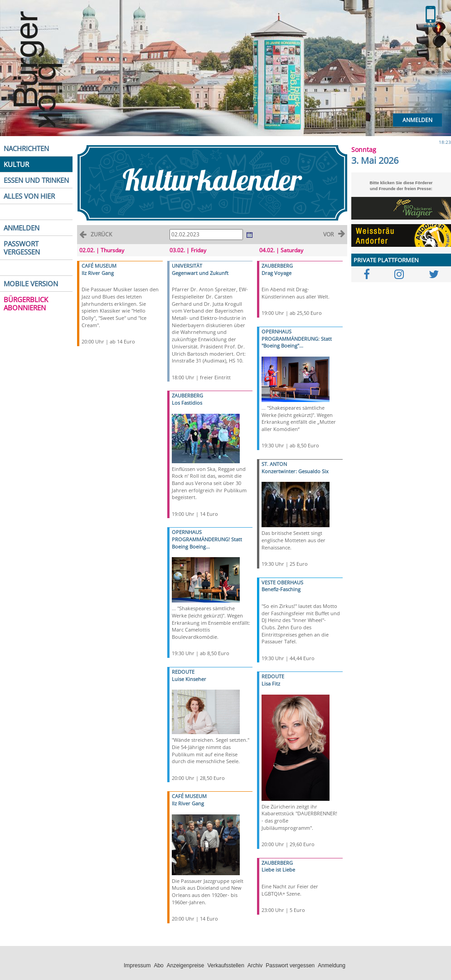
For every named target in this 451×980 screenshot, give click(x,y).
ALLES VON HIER (29, 196)
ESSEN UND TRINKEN (36, 180)
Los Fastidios (187, 403)
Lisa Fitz (271, 684)
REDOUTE (183, 672)
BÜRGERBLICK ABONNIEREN (26, 304)
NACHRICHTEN (26, 148)
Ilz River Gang (98, 273)
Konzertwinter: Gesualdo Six (295, 471)
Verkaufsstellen (225, 965)
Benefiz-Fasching (281, 589)
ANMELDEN (22, 228)
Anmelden (417, 120)
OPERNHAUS (187, 532)
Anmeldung (332, 965)
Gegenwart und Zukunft (200, 273)
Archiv (255, 965)
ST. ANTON (274, 464)
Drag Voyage (276, 273)
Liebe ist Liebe (278, 870)
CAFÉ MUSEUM (99, 266)
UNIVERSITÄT (187, 266)
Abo (158, 965)
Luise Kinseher (189, 679)
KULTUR (16, 164)
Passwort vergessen (290, 965)
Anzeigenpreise (186, 965)
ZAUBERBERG (187, 395)
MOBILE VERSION (31, 284)
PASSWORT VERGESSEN (22, 248)
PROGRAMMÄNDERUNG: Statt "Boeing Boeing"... (297, 342)
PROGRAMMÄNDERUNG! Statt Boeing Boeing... (207, 543)
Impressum (137, 965)
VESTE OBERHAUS (282, 582)
